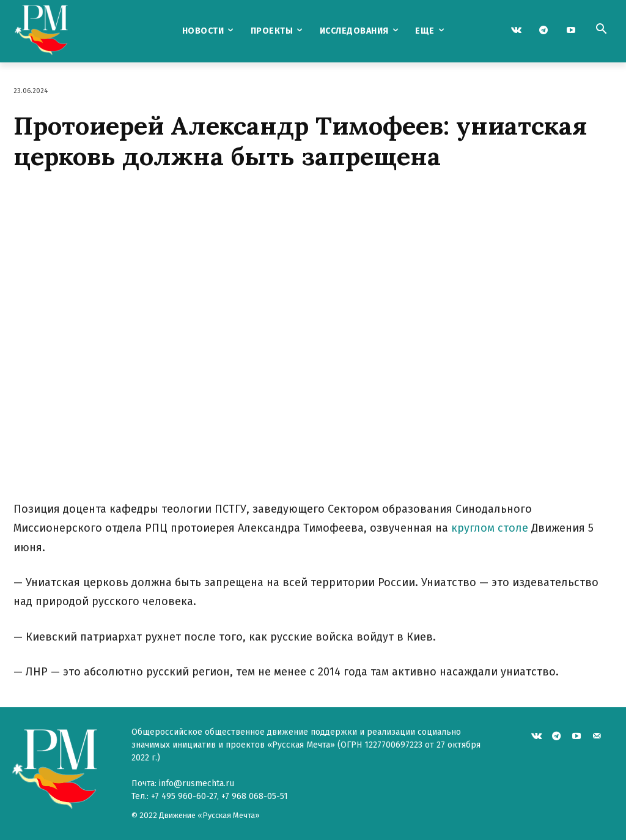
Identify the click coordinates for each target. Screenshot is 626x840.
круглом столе (490, 528)
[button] (601, 30)
